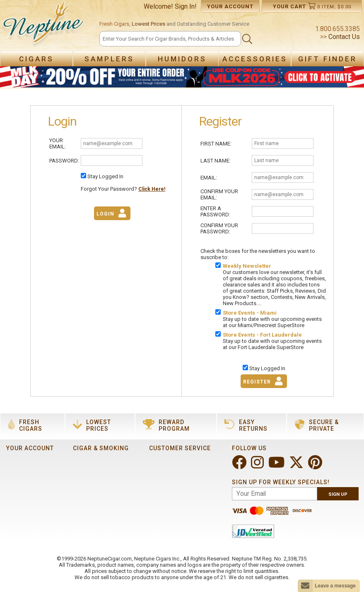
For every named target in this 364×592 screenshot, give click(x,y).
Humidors (182, 59)
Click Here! (152, 189)
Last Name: (216, 161)
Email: (209, 178)
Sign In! (186, 6)
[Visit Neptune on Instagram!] (258, 466)
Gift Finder (328, 59)
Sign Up (338, 494)
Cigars (36, 59)
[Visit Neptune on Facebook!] (240, 466)
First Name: (216, 144)
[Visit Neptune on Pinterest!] (316, 466)
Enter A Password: (215, 211)
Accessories (255, 59)
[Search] (170, 39)
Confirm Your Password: (219, 228)
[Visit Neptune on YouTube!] (277, 466)
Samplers (109, 59)
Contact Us (343, 37)
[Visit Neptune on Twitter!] (297, 466)
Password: (64, 161)
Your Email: (58, 143)
